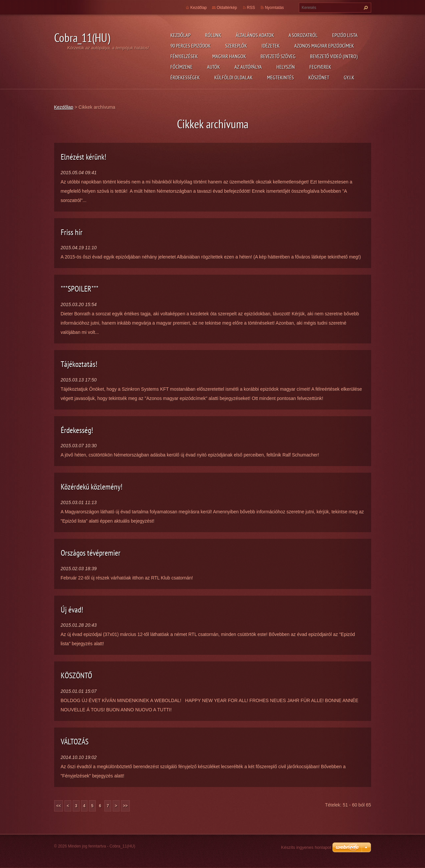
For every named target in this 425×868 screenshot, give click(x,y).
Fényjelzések (184, 56)
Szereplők (236, 46)
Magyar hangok (229, 56)
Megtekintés (281, 77)
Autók (213, 67)
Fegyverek (320, 67)
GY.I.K (349, 77)
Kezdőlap (180, 35)
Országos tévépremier (91, 553)
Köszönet (319, 77)
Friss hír (72, 232)
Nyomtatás (274, 8)
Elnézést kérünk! (84, 157)
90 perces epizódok (191, 46)
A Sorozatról (303, 35)
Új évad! (72, 610)
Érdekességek (185, 77)
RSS (251, 8)
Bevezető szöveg (278, 56)
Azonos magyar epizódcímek (324, 46)
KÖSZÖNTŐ (76, 675)
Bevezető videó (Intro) (334, 56)
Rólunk (213, 35)
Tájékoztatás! (79, 364)
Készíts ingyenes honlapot (306, 847)
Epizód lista (345, 35)
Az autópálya (248, 67)
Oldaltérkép (227, 8)
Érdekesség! (77, 430)
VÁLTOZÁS (75, 742)
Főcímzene (181, 67)
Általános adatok (255, 35)
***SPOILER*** (80, 289)
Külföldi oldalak (233, 77)
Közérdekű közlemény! (92, 487)
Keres (365, 8)
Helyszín (286, 67)
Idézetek (271, 46)
